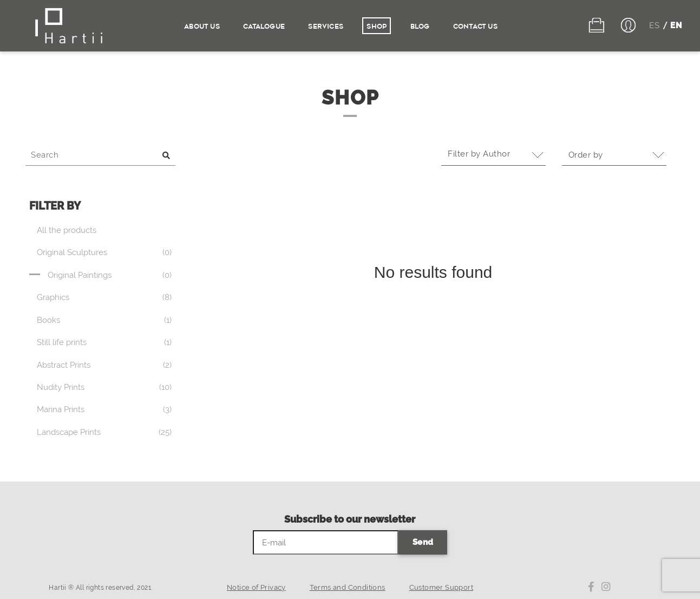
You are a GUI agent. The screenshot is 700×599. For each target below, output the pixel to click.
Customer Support (441, 587)
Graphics (53, 297)
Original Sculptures (72, 252)
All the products (67, 230)
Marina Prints (61, 409)
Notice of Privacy (256, 587)
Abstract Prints (64, 365)
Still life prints (62, 342)
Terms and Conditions (348, 587)
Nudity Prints (61, 387)
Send (423, 542)
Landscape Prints (69, 432)
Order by (589, 155)
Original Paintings (80, 275)
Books (48, 320)
